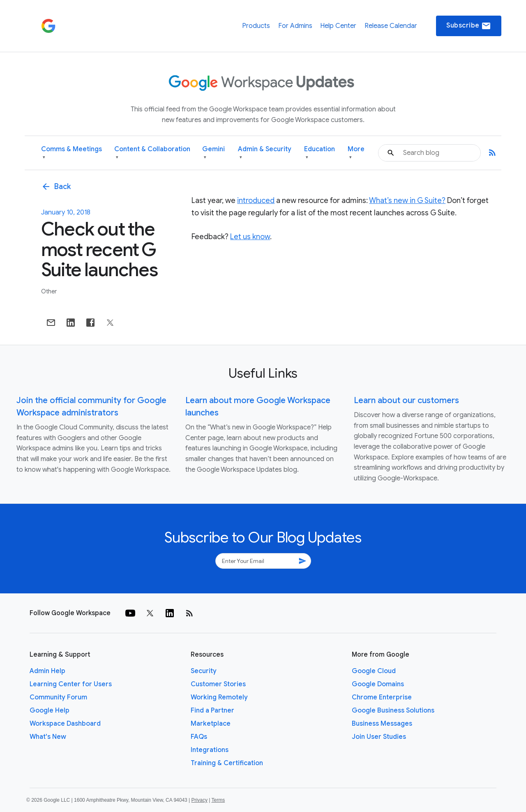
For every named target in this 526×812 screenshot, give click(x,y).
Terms (218, 800)
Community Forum (58, 697)
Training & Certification (227, 763)
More (356, 153)
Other (49, 291)
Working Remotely (219, 697)
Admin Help (47, 671)
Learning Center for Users (71, 684)
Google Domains (378, 684)
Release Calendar (391, 26)
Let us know (250, 237)
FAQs (199, 737)
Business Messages (382, 724)
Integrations (210, 750)
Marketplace (211, 724)
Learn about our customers (406, 400)
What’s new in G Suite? (407, 201)
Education (320, 153)
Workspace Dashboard (65, 724)
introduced (256, 201)
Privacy (200, 800)
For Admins (295, 26)
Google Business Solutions (393, 710)
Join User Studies (379, 737)
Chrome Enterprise (382, 697)
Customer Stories (218, 684)
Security (204, 671)
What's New (48, 737)
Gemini (213, 153)
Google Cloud (374, 671)
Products (256, 26)
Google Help (50, 710)
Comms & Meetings (72, 153)
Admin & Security (265, 153)
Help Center (338, 26)
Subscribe (469, 26)
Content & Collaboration (152, 153)
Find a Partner (212, 710)
